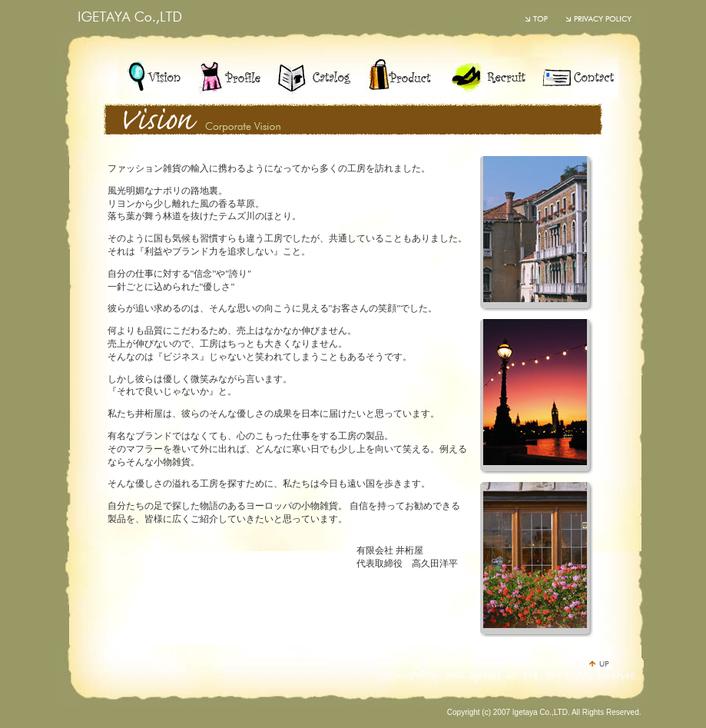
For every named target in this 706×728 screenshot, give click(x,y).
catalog (315, 78)
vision (154, 78)
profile (229, 78)
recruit (486, 78)
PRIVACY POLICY (603, 19)
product (401, 78)
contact (574, 78)
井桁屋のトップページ (538, 19)
